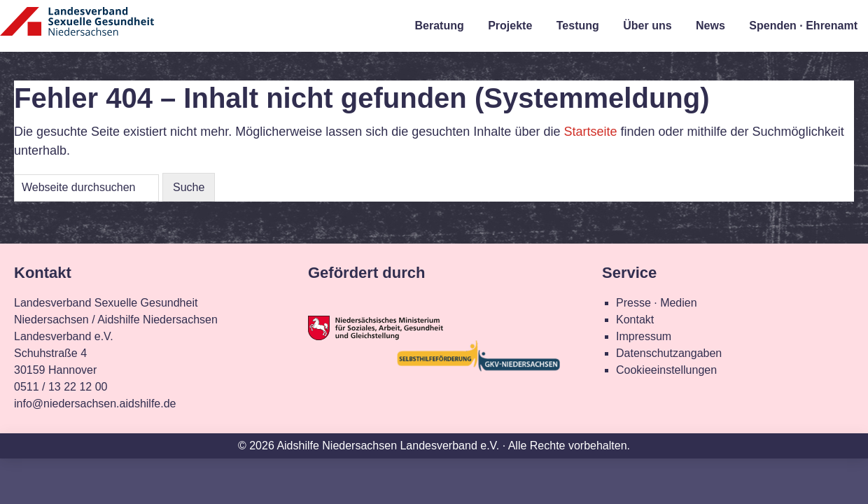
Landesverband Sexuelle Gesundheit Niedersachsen (77, 29)
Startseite (590, 132)
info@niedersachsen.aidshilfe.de (95, 404)
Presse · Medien (657, 303)
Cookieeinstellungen (666, 370)
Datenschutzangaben (669, 353)
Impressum (644, 336)
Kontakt (635, 320)
